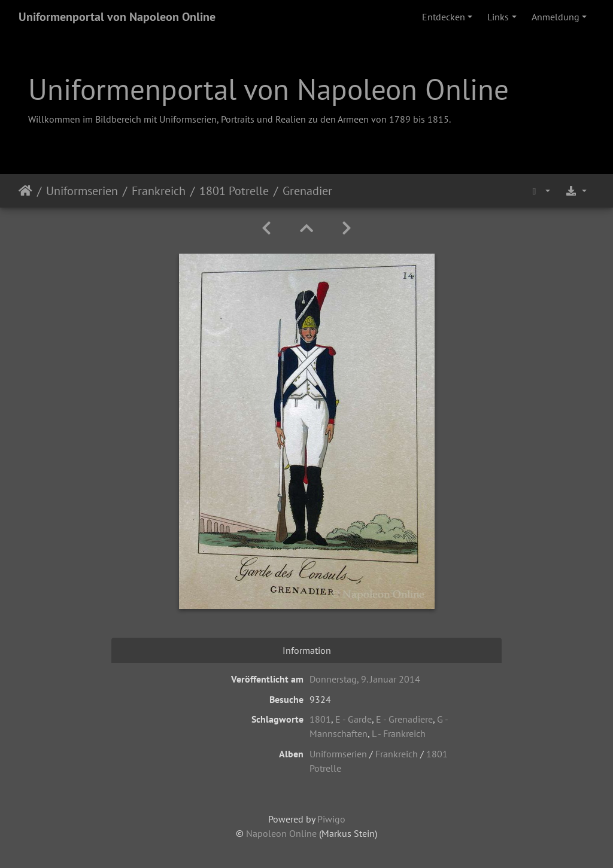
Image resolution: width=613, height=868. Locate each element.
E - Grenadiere (404, 719)
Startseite (25, 191)
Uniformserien (82, 191)
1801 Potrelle (234, 191)
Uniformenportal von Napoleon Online (117, 17)
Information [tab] (307, 650)
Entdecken (444, 17)
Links (498, 17)
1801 (320, 719)
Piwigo (331, 819)
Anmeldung (556, 17)
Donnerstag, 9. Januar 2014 (365, 679)
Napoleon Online (281, 833)
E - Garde (353, 719)
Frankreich (159, 191)
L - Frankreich (399, 733)
